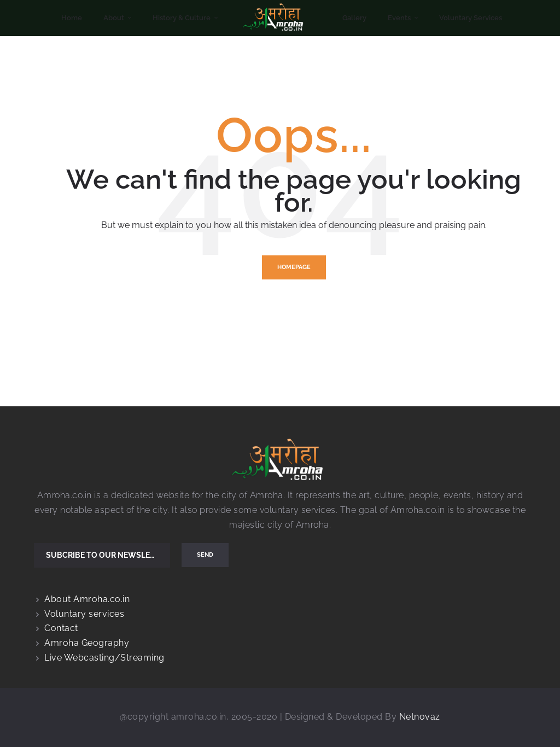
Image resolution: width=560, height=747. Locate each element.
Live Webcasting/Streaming (104, 658)
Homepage (294, 267)
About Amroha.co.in (87, 599)
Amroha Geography (87, 643)
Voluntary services (84, 614)
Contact (61, 628)
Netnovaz (420, 717)
